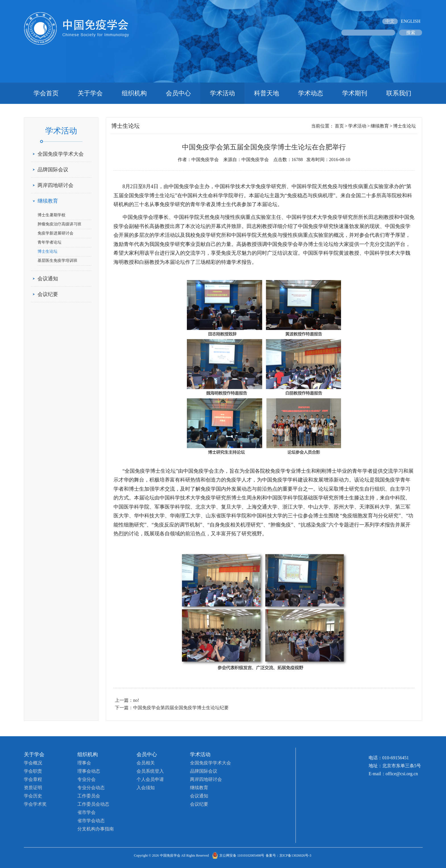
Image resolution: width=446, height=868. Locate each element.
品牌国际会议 (53, 170)
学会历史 (33, 796)
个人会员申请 (150, 779)
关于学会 (90, 93)
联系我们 (399, 93)
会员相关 (146, 763)
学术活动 (222, 93)
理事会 (84, 763)
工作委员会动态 (93, 804)
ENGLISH (411, 21)
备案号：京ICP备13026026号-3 (289, 855)
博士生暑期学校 (51, 215)
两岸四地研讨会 (55, 185)
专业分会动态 (91, 788)
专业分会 (86, 779)
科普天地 (267, 93)
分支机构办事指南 (96, 829)
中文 (390, 21)
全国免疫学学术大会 (61, 154)
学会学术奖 (35, 804)
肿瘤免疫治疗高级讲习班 (59, 224)
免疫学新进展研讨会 (55, 233)
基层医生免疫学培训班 (57, 261)
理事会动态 (89, 771)
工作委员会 (89, 796)
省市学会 (86, 812)
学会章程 (33, 779)
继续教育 (48, 201)
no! (136, 700)
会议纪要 (48, 294)
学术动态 (311, 93)
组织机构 (134, 93)
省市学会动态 (91, 821)
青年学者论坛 (49, 242)
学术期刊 (355, 93)
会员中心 (178, 93)
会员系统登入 (150, 771)
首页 (339, 126)
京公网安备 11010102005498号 (242, 855)
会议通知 (48, 279)
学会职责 (33, 771)
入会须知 (146, 788)
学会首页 (46, 93)
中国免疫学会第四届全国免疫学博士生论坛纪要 (181, 708)
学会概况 (33, 763)
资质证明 (33, 788)
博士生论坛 (48, 251)
